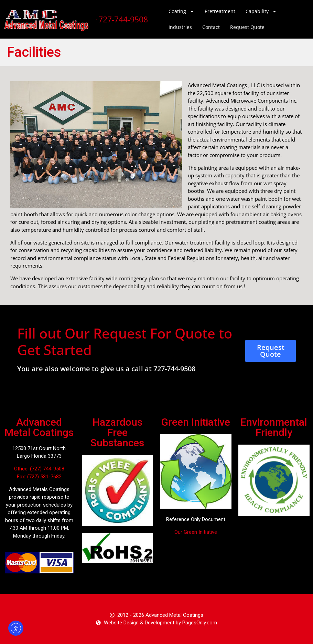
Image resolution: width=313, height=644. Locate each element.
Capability (261, 11)
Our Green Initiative (196, 532)
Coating (181, 11)
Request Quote (247, 27)
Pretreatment (220, 11)
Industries (180, 27)
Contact (211, 27)
